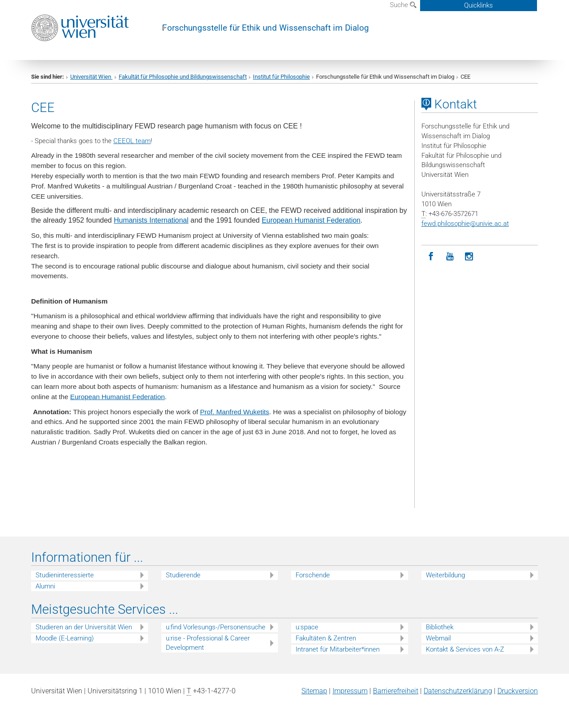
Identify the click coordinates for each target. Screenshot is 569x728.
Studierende (183, 575)
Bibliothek (440, 627)
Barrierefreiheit (396, 691)
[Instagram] (469, 257)
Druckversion (518, 691)
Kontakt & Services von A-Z (465, 649)
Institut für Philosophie (281, 77)
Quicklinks (479, 5)
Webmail (438, 638)
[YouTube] (450, 257)
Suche (403, 5)
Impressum (350, 691)
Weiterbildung (445, 575)
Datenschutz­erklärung (458, 691)
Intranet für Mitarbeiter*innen (338, 649)
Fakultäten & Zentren (326, 638)
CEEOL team (132, 141)
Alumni (45, 586)
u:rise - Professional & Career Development (208, 643)
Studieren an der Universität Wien (84, 627)
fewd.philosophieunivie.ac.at (465, 224)
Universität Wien (91, 77)
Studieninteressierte (65, 575)
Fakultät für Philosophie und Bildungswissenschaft (183, 77)
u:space (307, 627)
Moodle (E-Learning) (65, 638)
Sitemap (314, 691)
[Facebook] (431, 257)
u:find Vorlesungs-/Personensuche (216, 627)
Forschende (313, 575)
